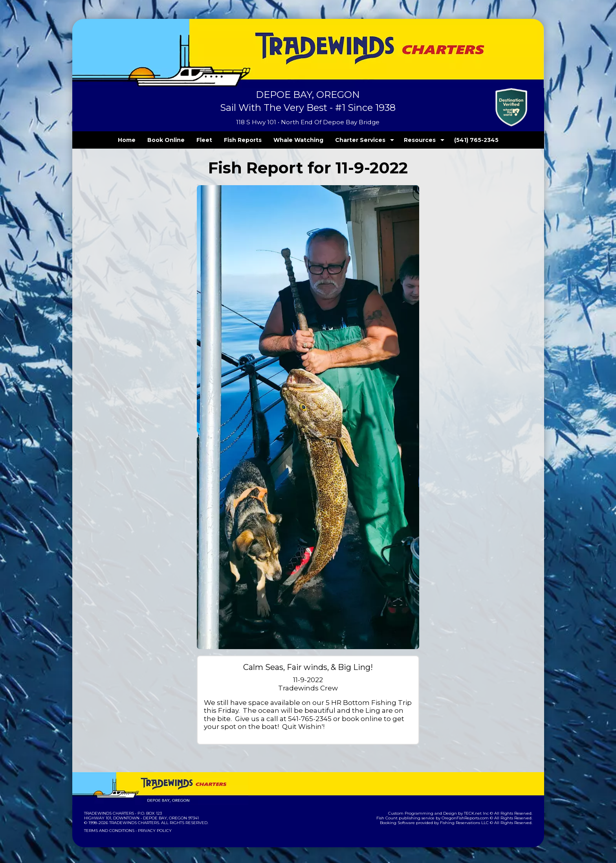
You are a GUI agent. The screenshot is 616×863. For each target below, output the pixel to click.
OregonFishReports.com (470, 818)
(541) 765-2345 (460, 140)
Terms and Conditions (108, 831)
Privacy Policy (152, 831)
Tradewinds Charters (109, 813)
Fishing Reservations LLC (469, 823)
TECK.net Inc (480, 813)
